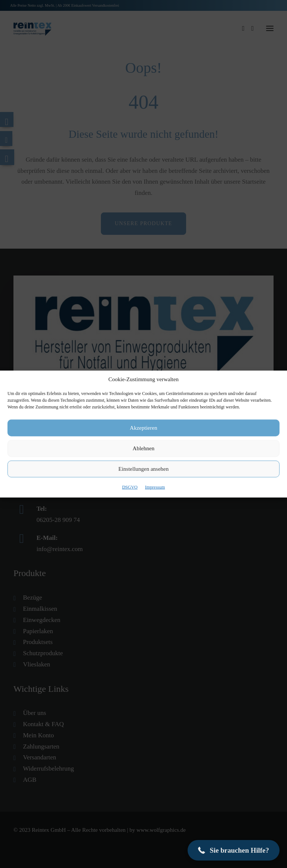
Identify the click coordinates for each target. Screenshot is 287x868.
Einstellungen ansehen (144, 469)
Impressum (155, 487)
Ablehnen (143, 448)
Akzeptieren (143, 428)
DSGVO (130, 487)
